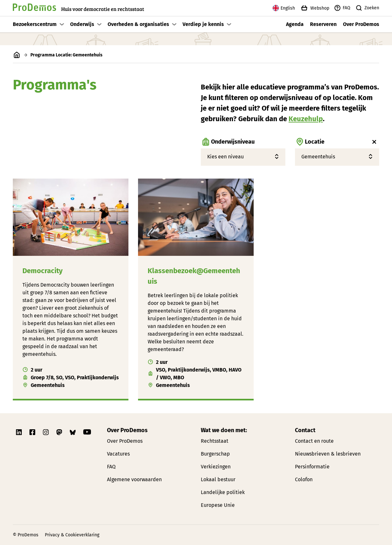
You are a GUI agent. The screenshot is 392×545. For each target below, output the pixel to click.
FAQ (342, 8)
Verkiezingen (216, 467)
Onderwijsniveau (228, 142)
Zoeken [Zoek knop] (367, 8)
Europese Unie (218, 505)
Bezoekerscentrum (35, 24)
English (284, 8)
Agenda (295, 24)
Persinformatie (312, 467)
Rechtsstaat (215, 441)
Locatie (310, 142)
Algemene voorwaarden (134, 479)
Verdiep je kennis (203, 24)
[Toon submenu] (62, 24)
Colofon (304, 479)
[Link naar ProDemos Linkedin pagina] (20, 432)
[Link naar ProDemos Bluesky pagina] (73, 432)
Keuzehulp (306, 119)
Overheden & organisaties (138, 24)
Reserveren (323, 24)
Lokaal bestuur (218, 479)
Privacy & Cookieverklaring (72, 535)
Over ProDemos (361, 24)
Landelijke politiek (223, 492)
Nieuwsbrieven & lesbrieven (328, 454)
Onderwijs (82, 24)
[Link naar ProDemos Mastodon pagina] (60, 432)
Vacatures (118, 454)
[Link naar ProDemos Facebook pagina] (33, 432)
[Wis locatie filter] (374, 142)
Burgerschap (215, 454)
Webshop (314, 8)
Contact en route (314, 441)
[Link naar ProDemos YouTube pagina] (87, 432)
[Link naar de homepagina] (78, 8)
